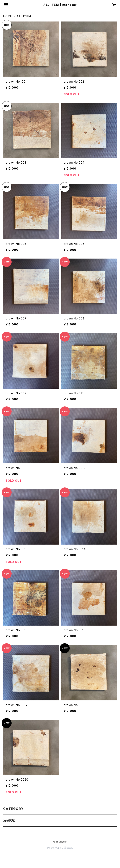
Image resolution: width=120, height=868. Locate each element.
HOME (8, 16)
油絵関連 (9, 820)
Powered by (60, 848)
